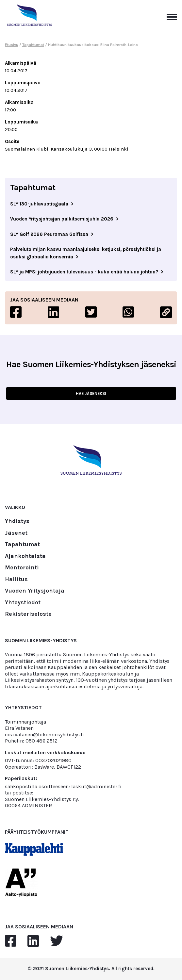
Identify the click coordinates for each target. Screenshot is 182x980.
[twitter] (57, 941)
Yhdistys (17, 521)
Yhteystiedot (23, 603)
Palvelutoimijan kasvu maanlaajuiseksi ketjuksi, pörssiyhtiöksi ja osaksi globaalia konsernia (86, 253)
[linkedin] (33, 941)
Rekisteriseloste (28, 614)
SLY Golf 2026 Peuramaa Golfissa (49, 234)
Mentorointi (22, 568)
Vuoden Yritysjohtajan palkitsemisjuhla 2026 (62, 219)
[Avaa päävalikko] (172, 16)
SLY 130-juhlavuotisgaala (39, 204)
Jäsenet (16, 533)
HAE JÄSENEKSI (91, 393)
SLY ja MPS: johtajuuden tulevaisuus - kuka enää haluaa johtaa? (84, 272)
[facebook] (11, 941)
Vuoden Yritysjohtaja (35, 591)
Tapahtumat (33, 45)
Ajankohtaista (25, 556)
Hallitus (16, 580)
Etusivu (12, 45)
